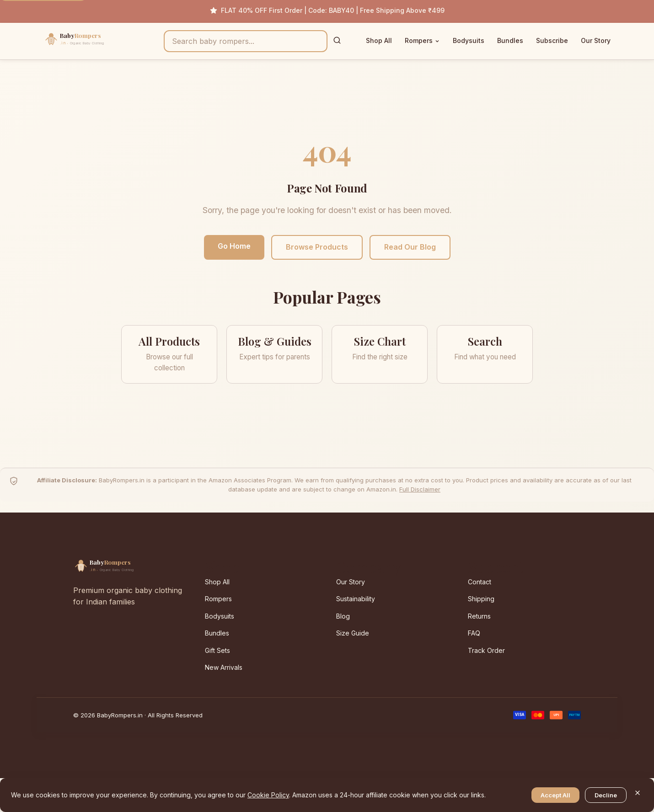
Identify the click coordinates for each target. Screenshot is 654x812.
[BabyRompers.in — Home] (94, 41)
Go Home (234, 246)
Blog (343, 616)
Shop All (379, 40)
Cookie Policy (268, 795)
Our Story (596, 40)
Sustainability (356, 599)
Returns (479, 616)
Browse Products (317, 247)
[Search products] (246, 41)
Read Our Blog (410, 247)
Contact (480, 582)
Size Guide (353, 633)
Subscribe (552, 40)
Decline (606, 795)
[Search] (337, 41)
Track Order (486, 650)
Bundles (510, 40)
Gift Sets (217, 650)
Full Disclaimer (420, 489)
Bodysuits (469, 40)
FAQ (474, 633)
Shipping (481, 599)
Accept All (555, 795)
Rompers (422, 40)
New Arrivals (224, 667)
